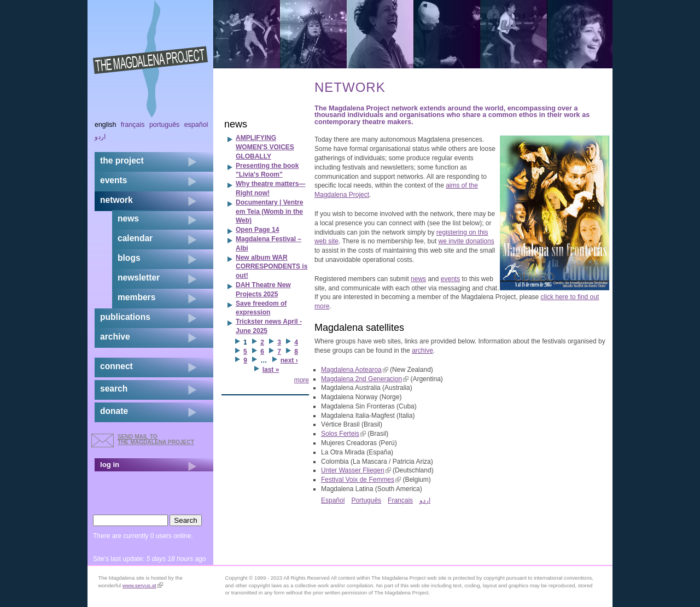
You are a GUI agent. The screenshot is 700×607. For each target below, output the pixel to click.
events (450, 279)
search (114, 389)
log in (110, 465)
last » (271, 370)
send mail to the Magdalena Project (156, 439)
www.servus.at (143, 585)
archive (422, 351)
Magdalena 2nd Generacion (365, 379)
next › (289, 360)
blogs (129, 258)
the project (122, 160)
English (106, 125)
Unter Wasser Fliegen (356, 470)
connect (116, 366)
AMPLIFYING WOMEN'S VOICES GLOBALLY (265, 147)
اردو (425, 500)
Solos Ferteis (343, 434)
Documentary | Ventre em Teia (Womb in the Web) (269, 212)
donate (114, 411)
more (302, 380)
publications (125, 317)
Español (333, 500)
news (418, 279)
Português (366, 500)
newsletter (139, 278)
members (136, 297)
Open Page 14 (257, 230)
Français (400, 500)
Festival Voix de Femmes (361, 480)
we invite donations (466, 241)
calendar (135, 238)
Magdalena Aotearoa (355, 370)
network (116, 200)
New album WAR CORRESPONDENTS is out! (272, 267)
